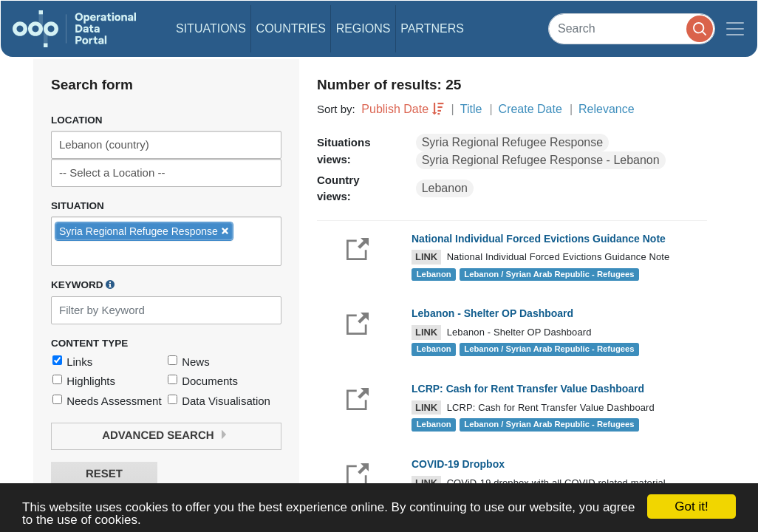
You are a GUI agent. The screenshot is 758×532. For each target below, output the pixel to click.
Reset (104, 474)
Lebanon (445, 188)
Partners (432, 28)
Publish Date (395, 109)
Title (471, 109)
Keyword (83, 284)
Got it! (691, 507)
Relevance (607, 109)
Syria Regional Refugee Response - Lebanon (541, 160)
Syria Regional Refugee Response (512, 142)
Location (77, 120)
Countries (291, 28)
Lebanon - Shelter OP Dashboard (492, 313)
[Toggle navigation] (735, 29)
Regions (363, 28)
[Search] (632, 28)
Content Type (89, 343)
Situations (211, 28)
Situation (78, 206)
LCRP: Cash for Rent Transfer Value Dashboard (528, 389)
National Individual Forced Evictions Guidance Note (539, 239)
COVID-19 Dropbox (458, 464)
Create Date (530, 109)
